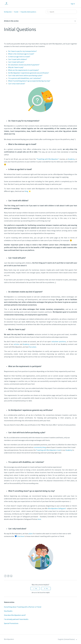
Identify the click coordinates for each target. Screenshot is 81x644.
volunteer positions (59, 341)
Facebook (5, 576)
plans (31, 534)
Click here (21, 536)
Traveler (16, 12)
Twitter (8, 576)
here (39, 519)
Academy (71, 159)
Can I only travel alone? (17, 84)
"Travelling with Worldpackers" (48, 159)
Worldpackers (8, 12)
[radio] (35, 588)
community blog (40, 447)
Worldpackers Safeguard (57, 508)
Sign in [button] (73, 4)
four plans (33, 347)
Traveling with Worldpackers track (48, 450)
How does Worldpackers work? (15, 615)
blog (26, 191)
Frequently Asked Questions (28, 12)
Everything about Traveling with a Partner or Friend (23, 607)
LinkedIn (11, 576)
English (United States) (66, 639)
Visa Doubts (8, 611)
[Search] (61, 12)
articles (16, 344)
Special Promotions (11, 623)
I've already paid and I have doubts (16, 619)
